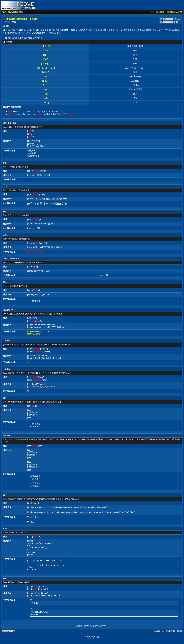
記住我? (178, 19)
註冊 (153, 12)
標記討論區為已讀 (174, 12)
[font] (46, 59)
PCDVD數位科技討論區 (13, 12)
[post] (46, 85)
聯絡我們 (157, 634)
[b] (43, 46)
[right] (44, 68)
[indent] (46, 72)
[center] (51, 68)
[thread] (46, 81)
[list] (46, 90)
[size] (46, 55)
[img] (46, 94)
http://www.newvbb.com (38, 331)
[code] (46, 98)
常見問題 (160, 12)
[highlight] (46, 64)
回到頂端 (179, 634)
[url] (46, 77)
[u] (49, 46)
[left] (39, 68)
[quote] (46, 103)
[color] (46, 51)
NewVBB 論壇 (34, 334)
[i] (46, 46)
